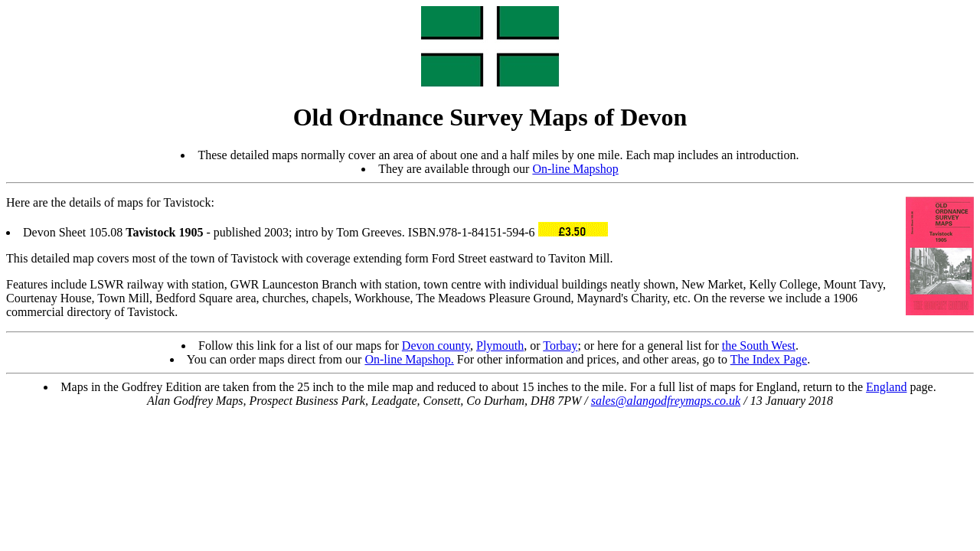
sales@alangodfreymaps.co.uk (666, 401)
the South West (759, 346)
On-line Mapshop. (409, 359)
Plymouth (500, 346)
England (886, 387)
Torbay (560, 346)
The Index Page (769, 359)
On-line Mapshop (575, 169)
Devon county (436, 346)
